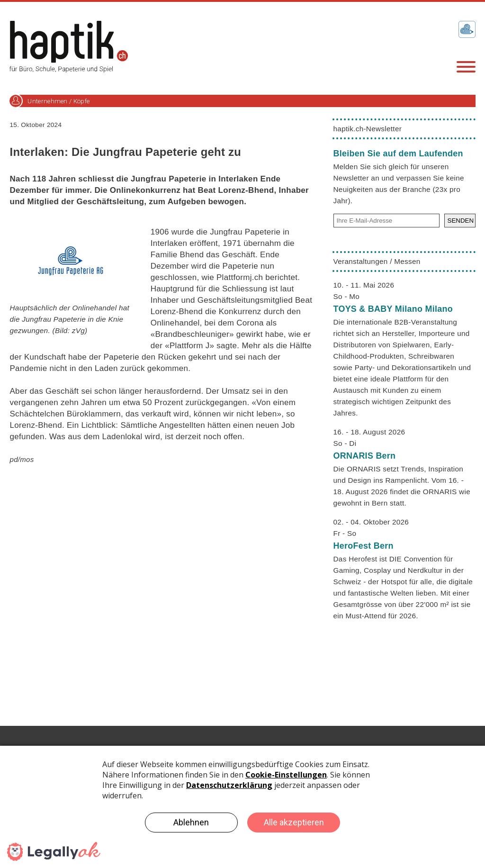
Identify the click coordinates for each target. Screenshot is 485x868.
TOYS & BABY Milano (393, 309)
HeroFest (364, 546)
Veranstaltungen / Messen (377, 261)
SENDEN (461, 221)
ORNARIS (365, 456)
